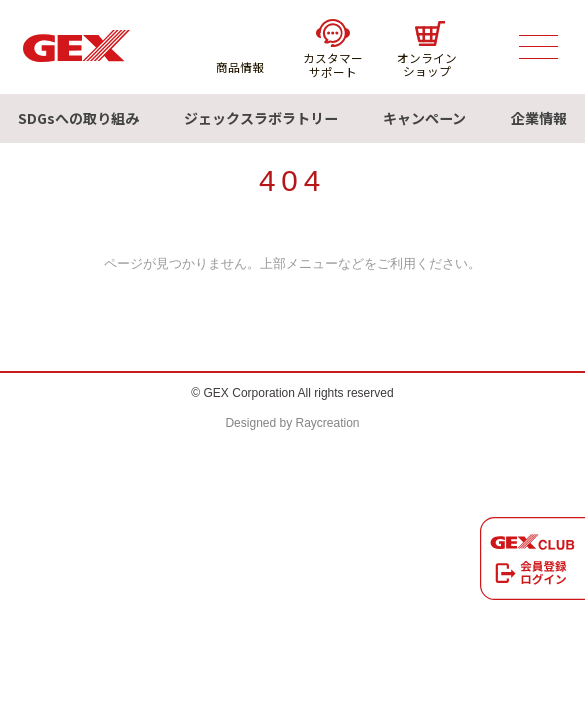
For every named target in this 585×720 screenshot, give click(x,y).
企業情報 (539, 118)
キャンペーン (424, 118)
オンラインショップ (427, 50)
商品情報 (240, 47)
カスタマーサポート (333, 49)
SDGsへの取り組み (78, 118)
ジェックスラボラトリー (261, 118)
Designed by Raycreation (292, 423)
